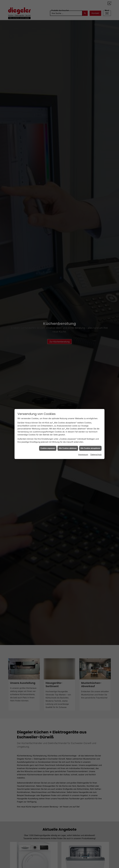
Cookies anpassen (48, 447)
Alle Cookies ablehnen (68, 447)
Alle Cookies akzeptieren (90, 447)
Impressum (83, 453)
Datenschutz (96, 453)
